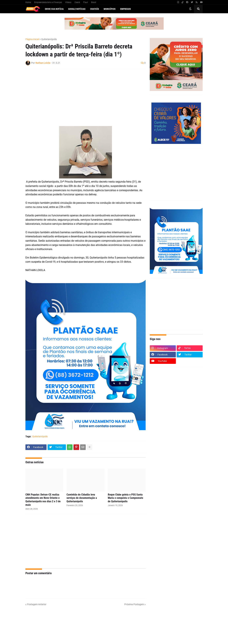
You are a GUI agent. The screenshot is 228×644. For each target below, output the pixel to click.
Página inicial (32, 39)
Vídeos (68, 2)
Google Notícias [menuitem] (77, 9)
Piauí (86, 2)
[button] (190, 9)
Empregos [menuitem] (126, 9)
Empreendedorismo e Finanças (48, 2)
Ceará (77, 2)
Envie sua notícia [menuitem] (54, 9)
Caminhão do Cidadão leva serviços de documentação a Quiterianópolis (82, 498)
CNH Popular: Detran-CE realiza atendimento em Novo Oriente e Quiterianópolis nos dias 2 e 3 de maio (43, 500)
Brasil (94, 2)
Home (28, 2)
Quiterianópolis (49, 39)
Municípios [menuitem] (110, 9)
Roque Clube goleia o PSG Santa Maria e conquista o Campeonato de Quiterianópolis (125, 498)
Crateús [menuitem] (95, 9)
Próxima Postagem (134, 604)
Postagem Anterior (37, 604)
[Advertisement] (82, 95)
